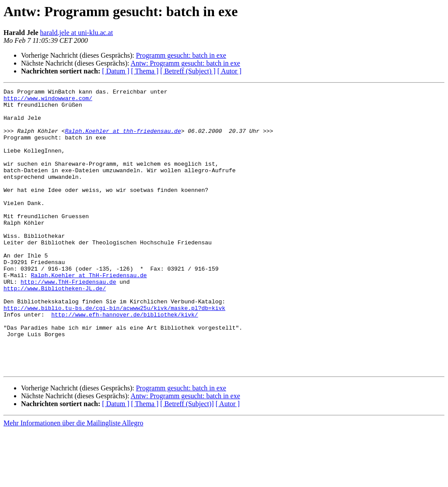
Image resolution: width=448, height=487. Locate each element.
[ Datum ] (115, 71)
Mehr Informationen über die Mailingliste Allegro (73, 479)
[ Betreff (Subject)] (187, 460)
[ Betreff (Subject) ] (188, 71)
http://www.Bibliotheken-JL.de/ (55, 329)
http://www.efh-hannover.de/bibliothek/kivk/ (124, 360)
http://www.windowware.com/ (48, 101)
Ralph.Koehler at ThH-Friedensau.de (89, 313)
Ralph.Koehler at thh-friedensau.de (123, 140)
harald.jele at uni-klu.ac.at (77, 33)
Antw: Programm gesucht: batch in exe (185, 63)
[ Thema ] (145, 71)
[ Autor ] (229, 71)
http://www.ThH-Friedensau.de (68, 321)
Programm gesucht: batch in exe (181, 55)
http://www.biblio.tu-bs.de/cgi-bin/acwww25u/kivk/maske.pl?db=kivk (114, 352)
